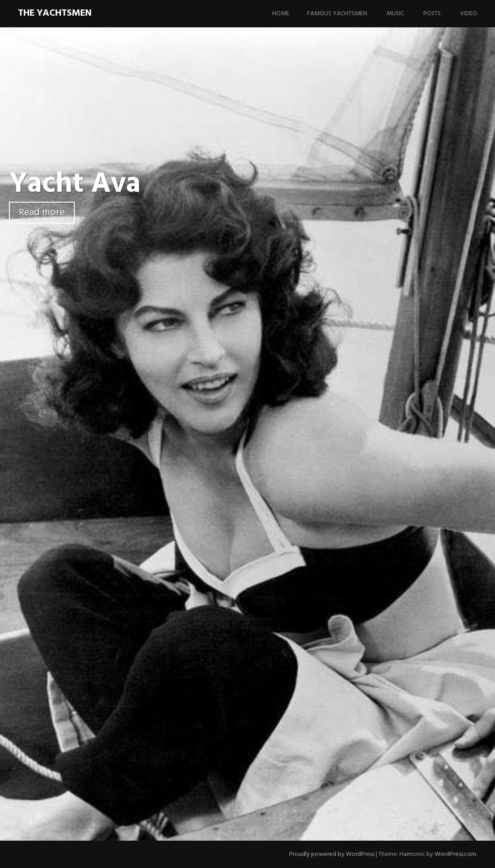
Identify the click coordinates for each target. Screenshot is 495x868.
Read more (42, 213)
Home (281, 14)
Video (469, 14)
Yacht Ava (75, 184)
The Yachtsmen (55, 13)
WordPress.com (455, 854)
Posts (432, 14)
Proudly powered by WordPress (332, 854)
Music (395, 14)
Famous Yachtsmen (337, 14)
